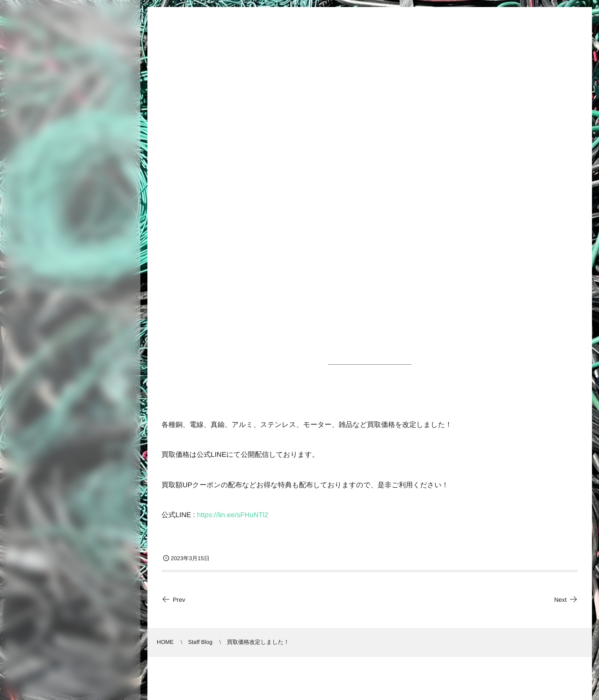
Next (566, 600)
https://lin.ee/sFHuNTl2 (233, 515)
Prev (173, 600)
